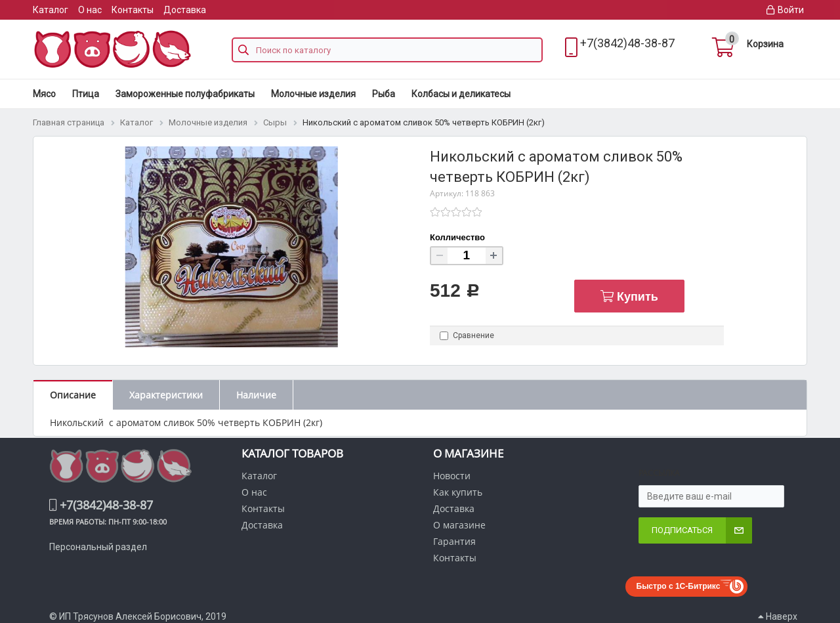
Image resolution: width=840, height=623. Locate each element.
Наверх (778, 616)
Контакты (133, 10)
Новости (452, 476)
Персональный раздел (98, 547)
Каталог (51, 10)
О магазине (459, 525)
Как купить (458, 492)
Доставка (185, 10)
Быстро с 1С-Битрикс (679, 586)
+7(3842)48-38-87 (627, 43)
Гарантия (454, 541)
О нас (90, 10)
